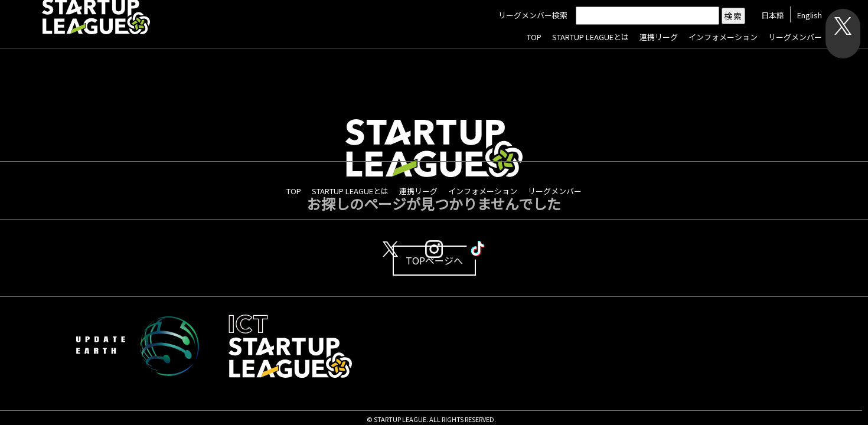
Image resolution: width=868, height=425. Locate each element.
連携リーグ (657, 37)
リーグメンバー (794, 37)
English (808, 16)
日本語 (771, 16)
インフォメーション (722, 37)
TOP (533, 37)
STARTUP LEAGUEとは (589, 37)
